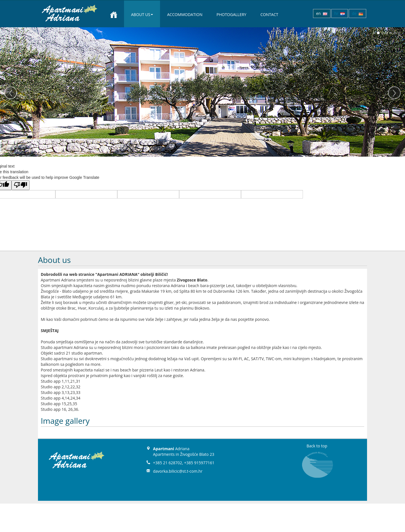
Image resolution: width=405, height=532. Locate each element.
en (322, 13)
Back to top (317, 446)
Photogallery (231, 14)
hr (340, 13)
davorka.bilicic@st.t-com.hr (178, 471)
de (357, 13)
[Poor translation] (21, 185)
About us (142, 14)
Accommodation (185, 14)
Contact (269, 14)
